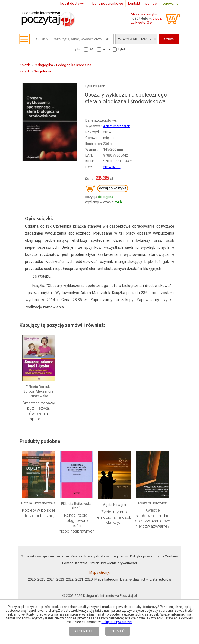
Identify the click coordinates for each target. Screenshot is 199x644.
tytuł (122, 49)
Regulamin (120, 556)
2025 (41, 579)
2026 (32, 579)
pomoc (151, 3)
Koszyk (77, 556)
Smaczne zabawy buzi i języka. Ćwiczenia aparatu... (39, 411)
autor (107, 49)
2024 (51, 579)
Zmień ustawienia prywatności (113, 563)
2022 (70, 579)
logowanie (170, 3)
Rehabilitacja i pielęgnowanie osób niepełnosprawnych (77, 523)
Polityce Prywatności (117, 622)
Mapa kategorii (106, 579)
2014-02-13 (112, 167)
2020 (89, 579)
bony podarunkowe (108, 3)
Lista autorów (161, 579)
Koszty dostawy (97, 556)
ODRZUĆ (118, 631)
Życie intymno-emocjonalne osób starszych (114, 517)
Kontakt (81, 563)
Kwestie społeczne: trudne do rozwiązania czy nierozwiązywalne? (152, 518)
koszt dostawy (72, 3)
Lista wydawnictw (134, 579)
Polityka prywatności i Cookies (154, 556)
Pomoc (68, 563)
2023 (60, 579)
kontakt (134, 3)
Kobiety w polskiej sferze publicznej (38, 513)
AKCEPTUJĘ (84, 631)
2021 (79, 579)
